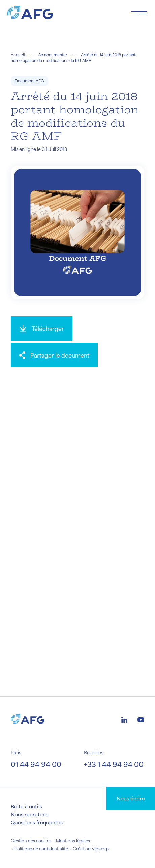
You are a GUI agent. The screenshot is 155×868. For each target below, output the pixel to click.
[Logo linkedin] (124, 719)
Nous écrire (131, 798)
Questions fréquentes (37, 822)
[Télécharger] (42, 328)
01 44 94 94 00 (36, 764)
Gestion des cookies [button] (31, 841)
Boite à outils (26, 806)
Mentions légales (73, 841)
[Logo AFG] (64, 13)
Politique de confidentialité (41, 849)
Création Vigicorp (91, 849)
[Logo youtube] (141, 719)
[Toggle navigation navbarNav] (139, 13)
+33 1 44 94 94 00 (114, 764)
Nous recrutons (29, 814)
